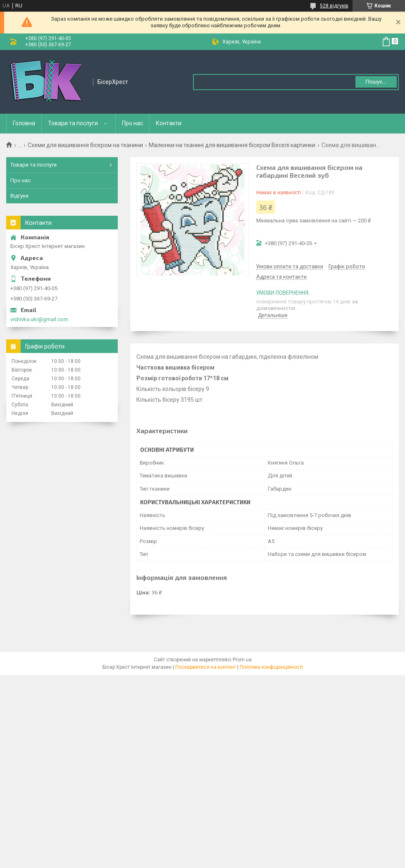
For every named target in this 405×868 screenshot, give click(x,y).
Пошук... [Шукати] (376, 82)
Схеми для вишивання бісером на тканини (85, 145)
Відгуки (19, 196)
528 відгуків (334, 6)
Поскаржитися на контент (206, 667)
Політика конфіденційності (271, 667)
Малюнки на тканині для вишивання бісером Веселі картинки (232, 145)
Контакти (169, 123)
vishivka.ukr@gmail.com (39, 319)
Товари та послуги (73, 123)
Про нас (132, 123)
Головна (24, 123)
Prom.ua (242, 660)
